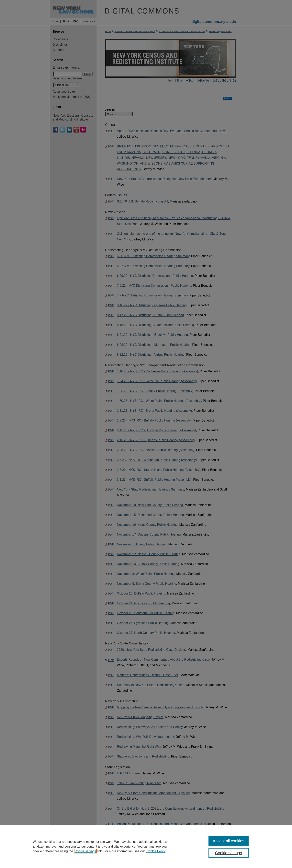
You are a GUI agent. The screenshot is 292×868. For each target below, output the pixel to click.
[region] (146, 846)
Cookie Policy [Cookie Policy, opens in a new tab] (156, 851)
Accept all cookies (229, 841)
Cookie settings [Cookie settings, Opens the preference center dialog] (229, 853)
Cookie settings (85, 851)
